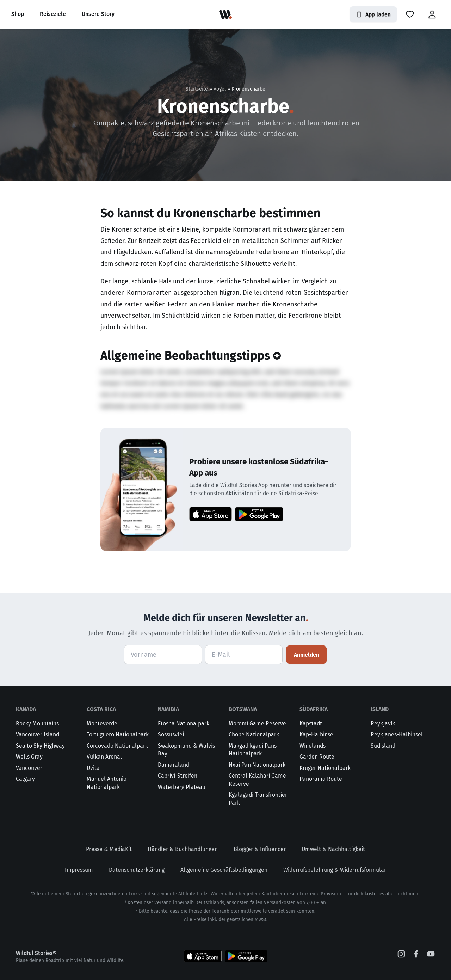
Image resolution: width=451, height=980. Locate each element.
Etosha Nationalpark (184, 724)
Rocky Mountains (37, 724)
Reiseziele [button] (53, 14)
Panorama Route (321, 779)
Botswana (243, 709)
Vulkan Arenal (104, 757)
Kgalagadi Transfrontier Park (258, 799)
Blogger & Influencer (260, 849)
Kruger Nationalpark (325, 768)
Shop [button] (18, 14)
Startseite (197, 89)
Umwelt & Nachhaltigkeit (333, 849)
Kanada (26, 709)
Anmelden (307, 655)
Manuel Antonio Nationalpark (107, 783)
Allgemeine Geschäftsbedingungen (224, 870)
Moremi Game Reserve (257, 724)
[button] (410, 14)
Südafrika (314, 709)
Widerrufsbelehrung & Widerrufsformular (335, 870)
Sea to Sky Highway (40, 746)
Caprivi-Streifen (178, 776)
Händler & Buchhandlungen (183, 849)
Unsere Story (98, 14)
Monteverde (102, 724)
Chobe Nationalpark (254, 734)
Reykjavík (383, 724)
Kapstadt (311, 724)
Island (380, 709)
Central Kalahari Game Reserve (257, 780)
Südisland (383, 746)
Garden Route (317, 757)
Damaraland (174, 765)
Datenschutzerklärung (137, 870)
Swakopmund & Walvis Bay (186, 750)
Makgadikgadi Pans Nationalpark (253, 750)
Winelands (313, 746)
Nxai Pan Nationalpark (257, 765)
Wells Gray (29, 757)
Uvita (93, 768)
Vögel (220, 89)
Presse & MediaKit (109, 849)
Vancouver (29, 768)
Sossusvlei (171, 734)
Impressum (79, 870)
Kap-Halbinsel (317, 734)
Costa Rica (101, 709)
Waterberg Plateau (182, 787)
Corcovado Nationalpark (117, 746)
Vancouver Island (38, 734)
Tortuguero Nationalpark (118, 734)
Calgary (25, 779)
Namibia (168, 709)
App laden (373, 14)
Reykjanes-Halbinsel (397, 734)
